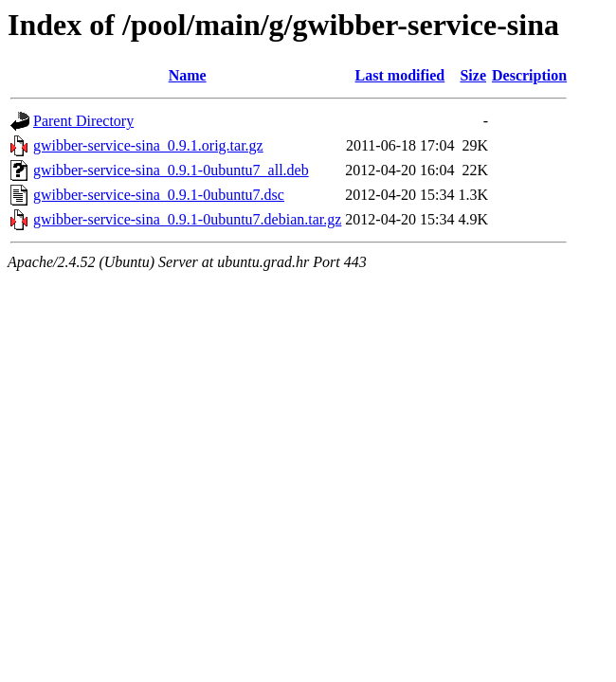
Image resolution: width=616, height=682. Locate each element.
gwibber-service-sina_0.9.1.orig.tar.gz (148, 145)
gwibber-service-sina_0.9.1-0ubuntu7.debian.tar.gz (187, 219)
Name (188, 75)
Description (529, 75)
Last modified (400, 75)
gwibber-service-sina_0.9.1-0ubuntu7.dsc (159, 195)
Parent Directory (83, 121)
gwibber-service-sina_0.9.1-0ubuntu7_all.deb (171, 170)
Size (473, 75)
